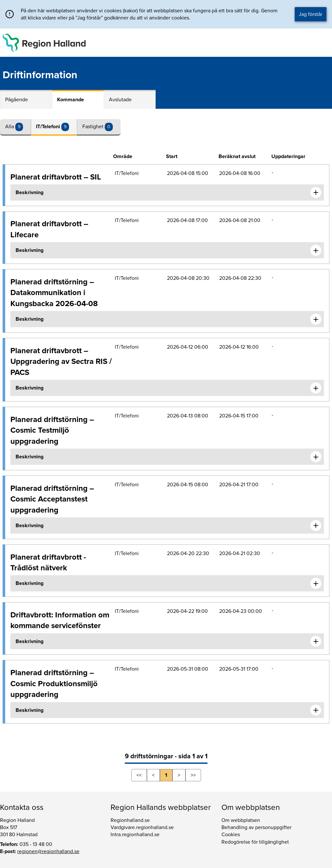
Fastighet (94, 127)
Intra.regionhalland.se (135, 835)
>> (193, 775)
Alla (10, 127)
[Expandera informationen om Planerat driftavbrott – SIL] (316, 192)
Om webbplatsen (241, 820)
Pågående (17, 100)
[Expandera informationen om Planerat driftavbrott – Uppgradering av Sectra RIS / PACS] (316, 388)
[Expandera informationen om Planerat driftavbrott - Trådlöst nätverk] (316, 583)
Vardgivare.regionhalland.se (142, 827)
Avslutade (120, 100)
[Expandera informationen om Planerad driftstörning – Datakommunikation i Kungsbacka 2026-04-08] (316, 319)
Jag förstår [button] (310, 14)
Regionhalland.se (130, 820)
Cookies (231, 835)
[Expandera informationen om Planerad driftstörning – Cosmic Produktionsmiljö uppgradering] (316, 710)
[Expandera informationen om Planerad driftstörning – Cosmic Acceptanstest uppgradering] (316, 526)
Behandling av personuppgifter (256, 827)
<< (139, 775)
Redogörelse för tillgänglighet (255, 842)
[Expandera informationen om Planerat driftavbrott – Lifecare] (316, 250)
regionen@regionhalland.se (48, 851)
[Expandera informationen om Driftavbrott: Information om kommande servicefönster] (316, 641)
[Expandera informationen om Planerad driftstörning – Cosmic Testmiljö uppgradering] (316, 457)
